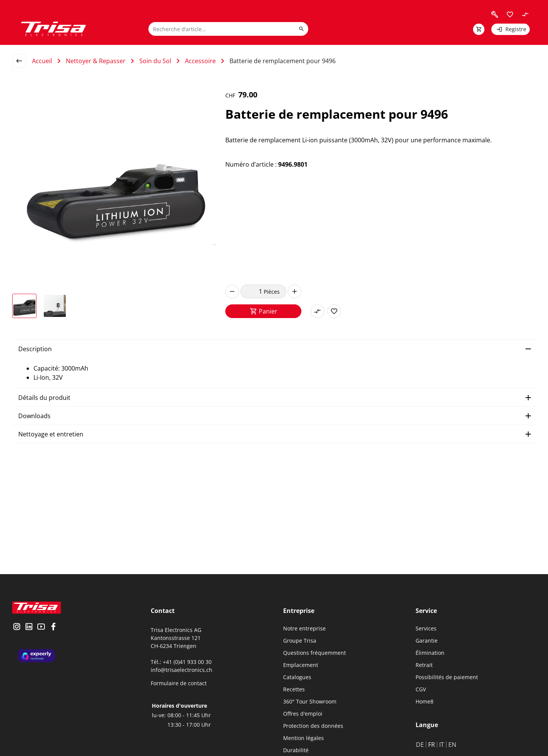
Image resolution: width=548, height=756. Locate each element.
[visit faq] (495, 14)
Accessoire (200, 61)
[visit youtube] (41, 627)
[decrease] (232, 291)
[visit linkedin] (29, 627)
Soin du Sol (155, 61)
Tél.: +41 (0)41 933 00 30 (181, 662)
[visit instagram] (17, 627)
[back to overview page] (22, 61)
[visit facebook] (53, 627)
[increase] (295, 291)
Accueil (42, 61)
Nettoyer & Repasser (96, 61)
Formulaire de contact (179, 683)
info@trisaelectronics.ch (182, 670)
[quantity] (252, 291)
